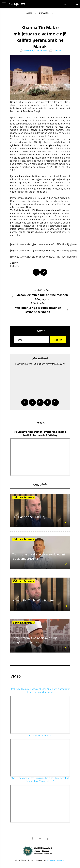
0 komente (58, 51)
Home (29, 13)
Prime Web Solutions (56, 860)
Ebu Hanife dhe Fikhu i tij (29, 517)
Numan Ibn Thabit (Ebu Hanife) (33, 600)
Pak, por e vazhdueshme (40, 735)
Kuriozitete (44, 13)
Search (58, 340)
